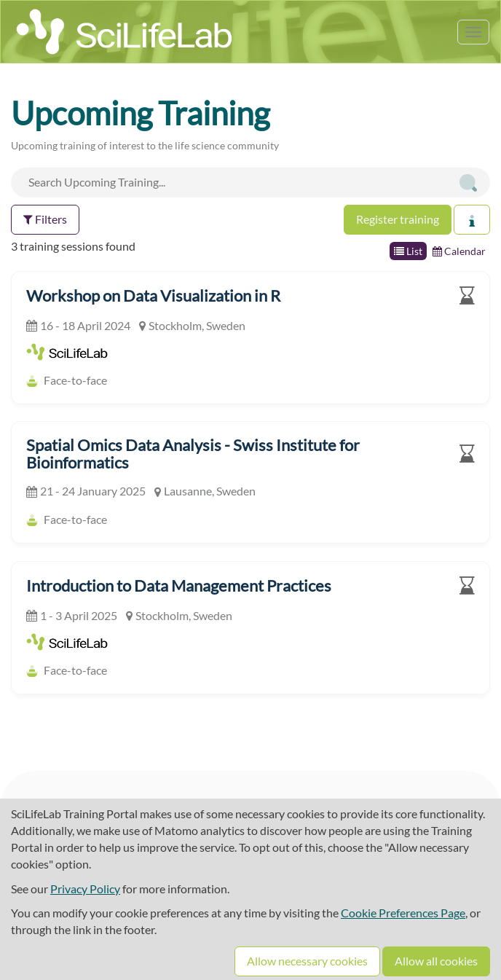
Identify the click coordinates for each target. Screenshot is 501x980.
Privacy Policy (85, 889)
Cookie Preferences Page (403, 913)
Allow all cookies (436, 961)
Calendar (459, 251)
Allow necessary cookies (307, 961)
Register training (398, 219)
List (408, 251)
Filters (45, 219)
